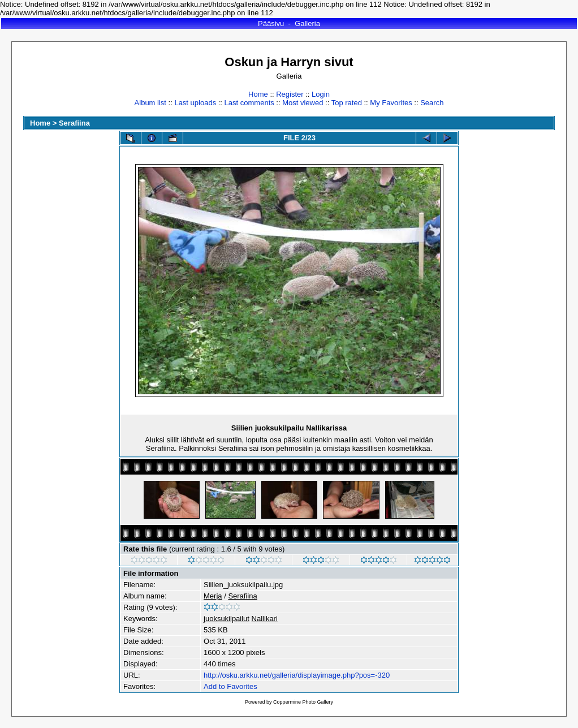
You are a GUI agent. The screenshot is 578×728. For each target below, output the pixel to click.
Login (321, 94)
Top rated (347, 103)
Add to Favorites (230, 686)
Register (290, 94)
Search (432, 103)
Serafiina (74, 123)
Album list (150, 103)
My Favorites (391, 103)
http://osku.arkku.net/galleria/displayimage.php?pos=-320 (297, 675)
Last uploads (195, 103)
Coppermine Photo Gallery (303, 702)
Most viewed (303, 103)
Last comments (249, 103)
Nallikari (265, 619)
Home (258, 94)
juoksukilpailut (227, 619)
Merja (213, 596)
